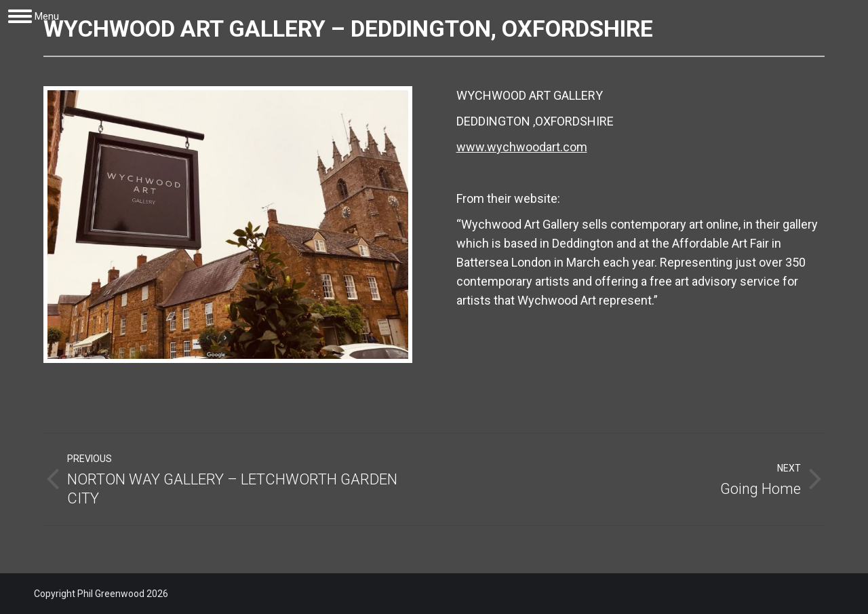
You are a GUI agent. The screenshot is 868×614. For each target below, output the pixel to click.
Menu (47, 16)
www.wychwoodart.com (522, 147)
